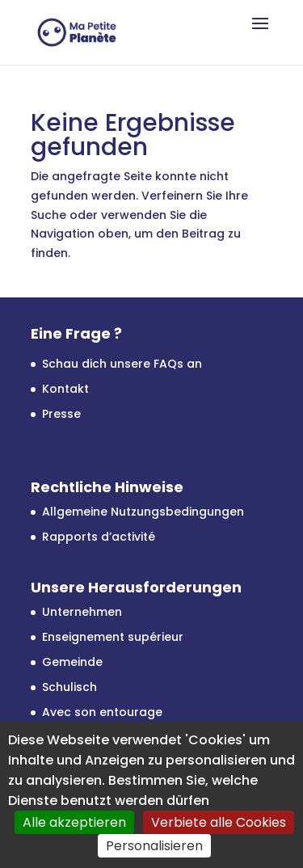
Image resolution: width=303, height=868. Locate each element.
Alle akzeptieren (74, 822)
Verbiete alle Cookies (219, 822)
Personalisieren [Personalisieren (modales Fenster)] (154, 846)
